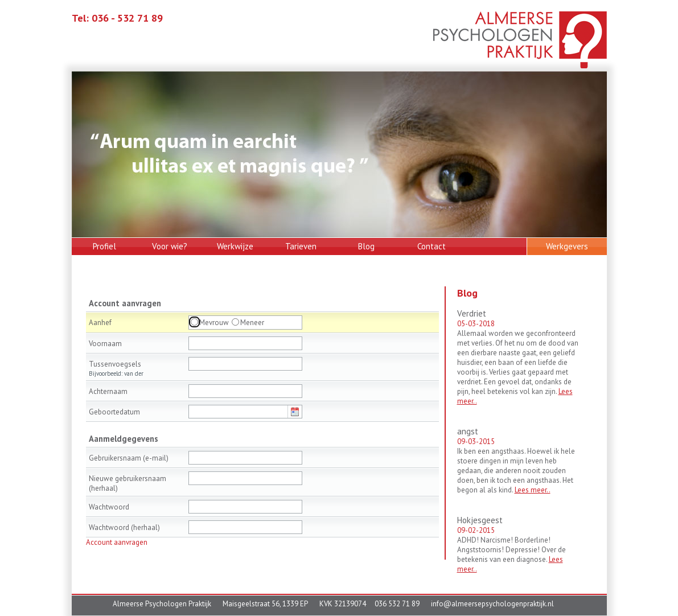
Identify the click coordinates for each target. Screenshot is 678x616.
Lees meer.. (533, 490)
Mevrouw (214, 323)
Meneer (252, 323)
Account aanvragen (117, 542)
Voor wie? (170, 246)
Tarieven (301, 246)
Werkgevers (567, 246)
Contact (432, 246)
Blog (366, 246)
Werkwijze (235, 246)
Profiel (104, 246)
